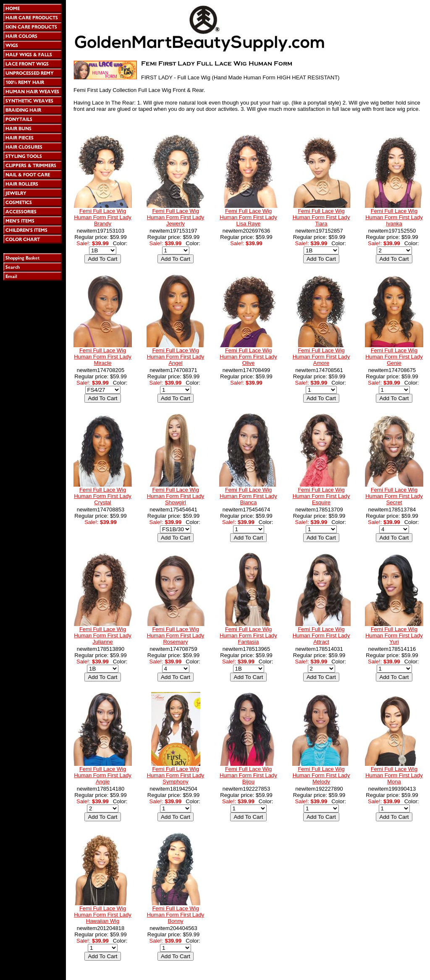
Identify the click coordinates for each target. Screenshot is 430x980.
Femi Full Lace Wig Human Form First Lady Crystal (103, 496)
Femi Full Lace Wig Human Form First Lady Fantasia (248, 635)
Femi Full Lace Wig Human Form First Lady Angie (103, 775)
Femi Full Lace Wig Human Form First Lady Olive (248, 357)
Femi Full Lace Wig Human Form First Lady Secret (394, 496)
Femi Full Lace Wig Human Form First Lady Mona (394, 775)
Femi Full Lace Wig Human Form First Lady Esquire (321, 496)
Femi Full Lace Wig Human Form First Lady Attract (321, 635)
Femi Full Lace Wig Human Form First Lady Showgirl (176, 496)
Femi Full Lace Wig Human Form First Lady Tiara (321, 217)
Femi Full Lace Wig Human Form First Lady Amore (321, 357)
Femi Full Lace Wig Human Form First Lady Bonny (176, 915)
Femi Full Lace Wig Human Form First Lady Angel (176, 357)
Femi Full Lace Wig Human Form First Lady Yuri (394, 635)
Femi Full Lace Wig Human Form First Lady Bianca (248, 496)
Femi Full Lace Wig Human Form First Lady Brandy (103, 217)
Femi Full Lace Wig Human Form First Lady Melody (321, 775)
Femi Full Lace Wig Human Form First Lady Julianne (103, 635)
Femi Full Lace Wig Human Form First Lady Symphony (176, 775)
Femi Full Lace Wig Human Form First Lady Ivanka (394, 217)
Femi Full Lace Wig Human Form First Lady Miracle (103, 357)
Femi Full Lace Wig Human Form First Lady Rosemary (176, 635)
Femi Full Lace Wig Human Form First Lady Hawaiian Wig (103, 915)
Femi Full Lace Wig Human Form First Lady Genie (394, 357)
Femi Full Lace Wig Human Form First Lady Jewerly (176, 217)
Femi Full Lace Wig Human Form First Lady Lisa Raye (248, 217)
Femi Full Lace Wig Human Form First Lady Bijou (248, 775)
